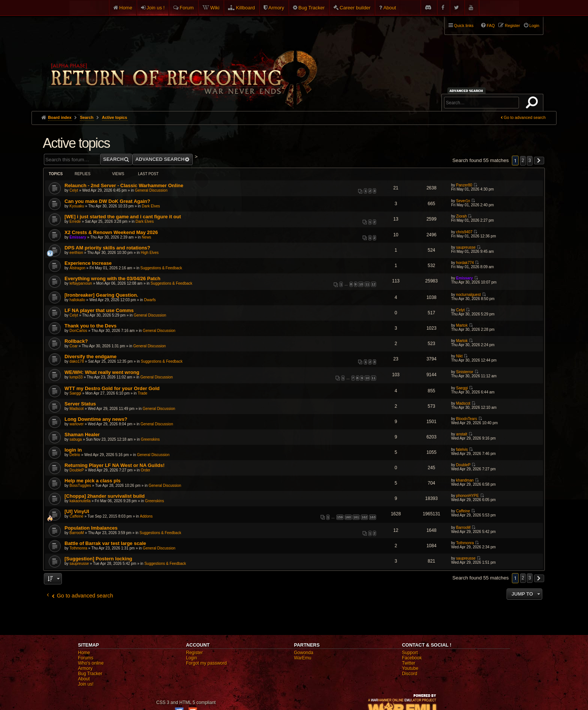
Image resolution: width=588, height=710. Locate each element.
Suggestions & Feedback (161, 268)
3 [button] (530, 161)
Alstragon (77, 268)
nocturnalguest (468, 295)
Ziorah (461, 216)
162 (364, 517)
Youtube (410, 668)
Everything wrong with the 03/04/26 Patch (112, 278)
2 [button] (523, 161)
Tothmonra (78, 548)
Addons (146, 516)
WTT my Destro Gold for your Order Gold (112, 388)
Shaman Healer (82, 435)
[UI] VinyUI (77, 511)
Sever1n (463, 201)
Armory (276, 8)
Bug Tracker (312, 8)
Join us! (86, 684)
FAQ (491, 26)
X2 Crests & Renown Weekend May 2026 (111, 232)
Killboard (245, 8)
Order (145, 470)
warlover (76, 424)
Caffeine (76, 516)
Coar (73, 346)
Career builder (355, 8)
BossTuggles (80, 486)
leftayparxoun (81, 283)
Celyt (74, 190)
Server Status (80, 404)
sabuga (76, 439)
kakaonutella (80, 501)
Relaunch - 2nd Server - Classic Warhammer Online (124, 185)
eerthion (76, 253)
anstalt (461, 434)
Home (126, 8)
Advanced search (467, 91)
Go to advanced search (525, 117)
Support (410, 653)
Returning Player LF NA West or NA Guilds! (115, 465)
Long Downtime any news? (96, 419)
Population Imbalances (91, 528)
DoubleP (76, 470)
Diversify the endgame (91, 357)
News (146, 237)
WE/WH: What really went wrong (102, 372)
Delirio (75, 455)
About (390, 8)
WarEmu (303, 658)
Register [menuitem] (512, 26)
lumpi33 (76, 377)
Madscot (76, 409)
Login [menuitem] (534, 26)
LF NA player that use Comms (99, 310)
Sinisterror (465, 372)
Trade (142, 393)
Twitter (409, 663)
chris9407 (464, 232)
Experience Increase (88, 263)
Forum (187, 8)
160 (348, 517)
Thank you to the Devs (91, 326)
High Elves (150, 253)
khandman (465, 480)
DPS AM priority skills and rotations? (107, 248)
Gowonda (304, 653)
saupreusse (466, 247)
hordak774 (465, 263)
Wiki (215, 8)
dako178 (76, 361)
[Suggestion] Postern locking (98, 559)
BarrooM (76, 533)
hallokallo (77, 300)
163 (373, 517)
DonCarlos (78, 331)
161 (356, 517)
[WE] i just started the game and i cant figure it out (123, 217)
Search (533, 104)
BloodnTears (466, 419)
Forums (86, 658)
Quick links (464, 26)
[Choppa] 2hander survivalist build (105, 496)
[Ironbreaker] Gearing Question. (101, 295)
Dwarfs (150, 300)
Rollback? (76, 341)
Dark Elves (151, 206)
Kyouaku (77, 206)
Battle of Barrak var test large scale (105, 543)
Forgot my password (206, 663)
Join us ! (156, 8)
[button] (539, 161)
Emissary (78, 237)
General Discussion (151, 190)
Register (194, 653)
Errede (75, 221)
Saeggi (75, 393)
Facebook (412, 658)
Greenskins (151, 439)
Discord (410, 674)
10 (361, 284)
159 (340, 517)
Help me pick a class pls (93, 481)
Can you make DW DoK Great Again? (107, 201)
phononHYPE (467, 496)
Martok (462, 325)
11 (367, 284)
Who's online (91, 663)
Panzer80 (464, 185)
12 (373, 284)
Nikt (459, 356)
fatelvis (462, 450)
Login (191, 658)
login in (73, 450)
